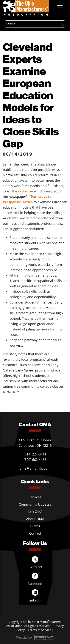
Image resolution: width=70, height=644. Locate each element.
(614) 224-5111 (35, 454)
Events (35, 526)
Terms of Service (39, 630)
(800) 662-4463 (35, 460)
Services (35, 497)
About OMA (35, 519)
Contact (35, 533)
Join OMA (35, 512)
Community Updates (35, 504)
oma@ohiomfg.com (35, 468)
